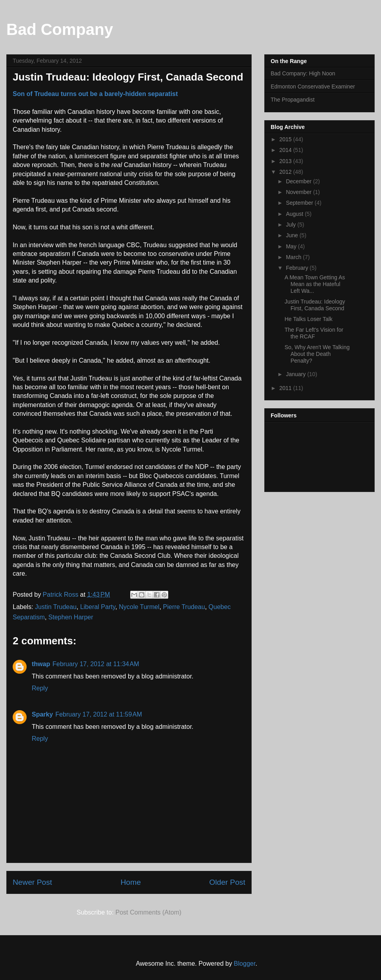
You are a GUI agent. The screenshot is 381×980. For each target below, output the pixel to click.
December (299, 181)
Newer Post (32, 882)
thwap (41, 664)
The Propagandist (293, 100)
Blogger (244, 964)
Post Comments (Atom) (148, 912)
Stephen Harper (71, 617)
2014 (286, 150)
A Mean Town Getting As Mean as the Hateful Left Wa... (315, 284)
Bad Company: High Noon (303, 73)
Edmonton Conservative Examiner (313, 86)
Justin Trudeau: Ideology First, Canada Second (315, 305)
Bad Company (60, 29)
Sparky (42, 714)
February (298, 268)
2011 (286, 388)
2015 (286, 139)
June (292, 235)
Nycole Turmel (139, 607)
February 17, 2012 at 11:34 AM (96, 664)
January (296, 374)
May (292, 246)
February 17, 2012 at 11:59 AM (98, 714)
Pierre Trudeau (184, 607)
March (294, 257)
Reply (40, 688)
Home (131, 882)
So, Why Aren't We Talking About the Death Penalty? (317, 354)
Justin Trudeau (56, 607)
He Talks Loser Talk (309, 319)
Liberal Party (98, 607)
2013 (286, 161)
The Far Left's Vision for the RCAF (314, 333)
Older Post (227, 882)
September (300, 203)
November (299, 192)
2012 (286, 172)
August (295, 214)
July (292, 225)
